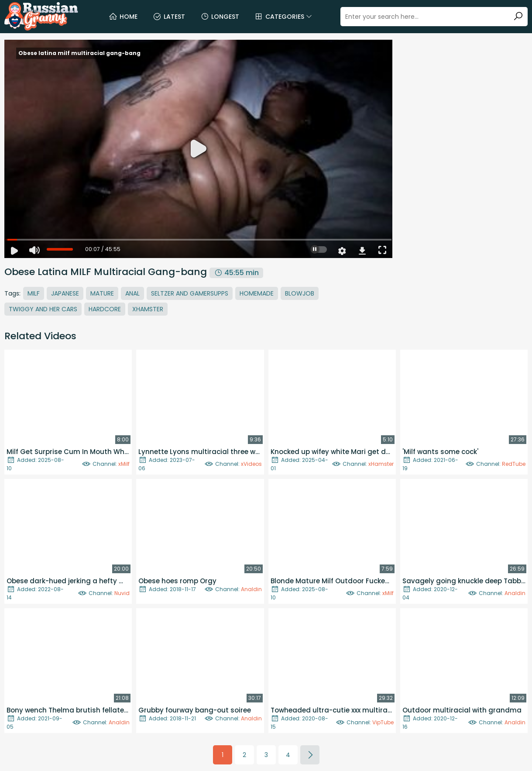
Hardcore (105, 309)
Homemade (257, 293)
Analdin (251, 589)
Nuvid (122, 593)
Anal (132, 293)
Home (123, 17)
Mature (102, 293)
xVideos (251, 464)
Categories (283, 17)
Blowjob (300, 293)
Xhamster (148, 309)
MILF (34, 293)
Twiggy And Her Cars (43, 309)
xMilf (124, 464)
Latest (169, 17)
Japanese (65, 293)
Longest (220, 17)
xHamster (381, 464)
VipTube (383, 722)
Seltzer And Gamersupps (190, 293)
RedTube (514, 464)
